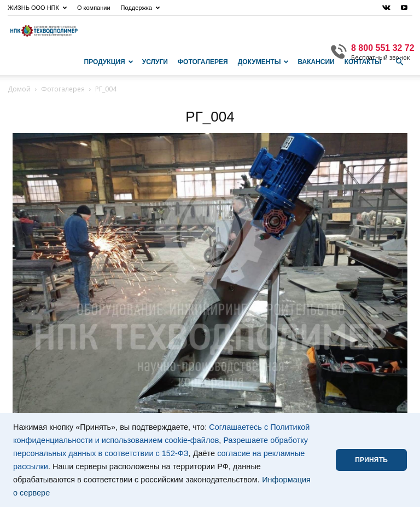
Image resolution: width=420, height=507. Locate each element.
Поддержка (140, 8)
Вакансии (316, 62)
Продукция (109, 62)
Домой (19, 89)
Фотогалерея (203, 62)
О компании (94, 8)
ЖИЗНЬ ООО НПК (37, 8)
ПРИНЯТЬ (371, 460)
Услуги (155, 62)
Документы (264, 62)
